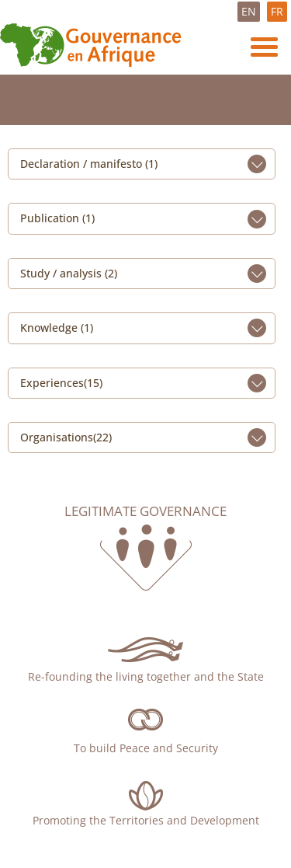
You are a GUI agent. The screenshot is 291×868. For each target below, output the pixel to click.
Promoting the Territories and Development (146, 820)
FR (277, 11)
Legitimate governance (145, 511)
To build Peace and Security (146, 748)
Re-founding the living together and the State (146, 676)
